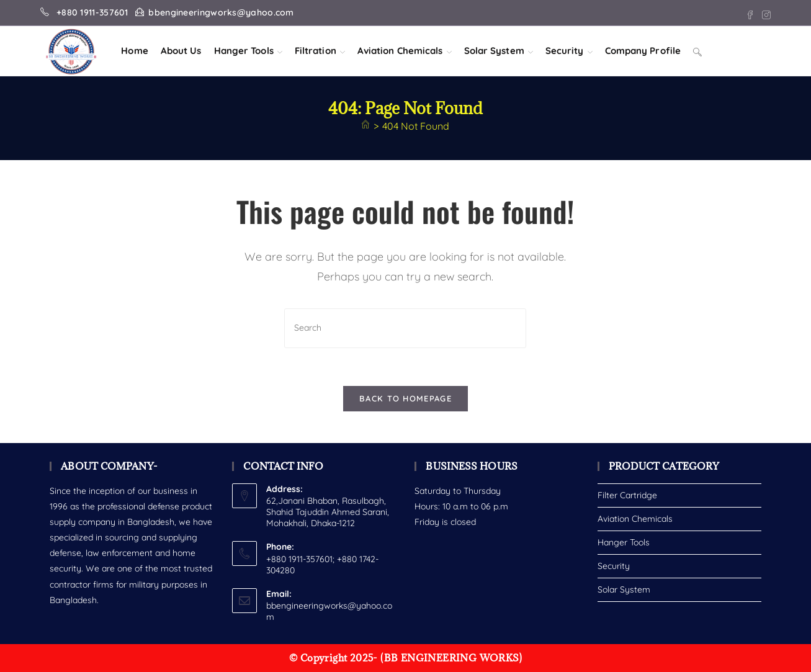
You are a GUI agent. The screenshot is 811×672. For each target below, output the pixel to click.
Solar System (624, 589)
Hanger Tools (624, 542)
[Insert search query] (405, 328)
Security (614, 566)
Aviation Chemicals (635, 519)
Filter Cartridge (627, 495)
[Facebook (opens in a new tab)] (750, 13)
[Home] (365, 126)
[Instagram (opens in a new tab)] (764, 13)
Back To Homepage (405, 398)
